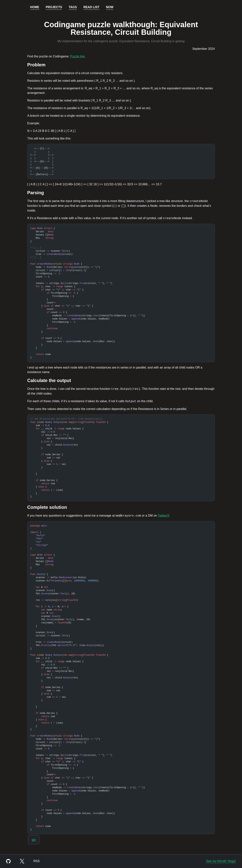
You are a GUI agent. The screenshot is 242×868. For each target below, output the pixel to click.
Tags (73, 7)
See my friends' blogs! (221, 861)
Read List (91, 7)
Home (35, 7)
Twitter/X (164, 516)
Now (110, 7)
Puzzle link (77, 56)
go (34, 840)
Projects (54, 7)
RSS (37, 861)
